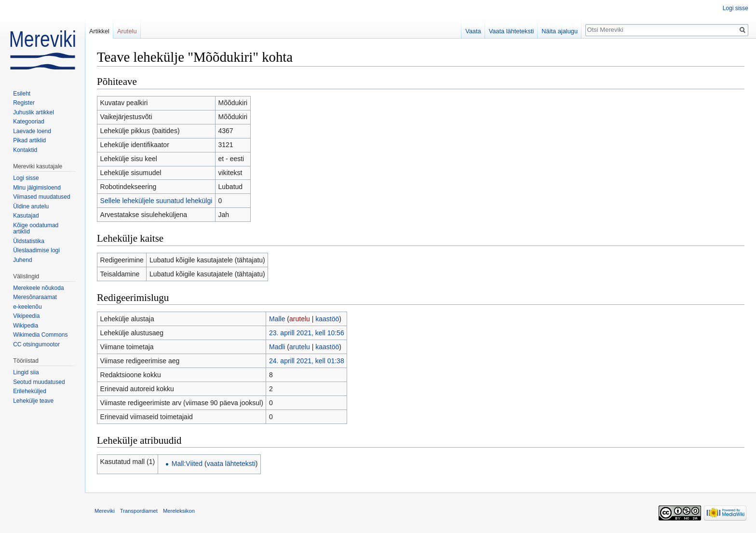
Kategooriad (29, 122)
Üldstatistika (29, 241)
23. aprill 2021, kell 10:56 (307, 333)
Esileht (22, 94)
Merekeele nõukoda (38, 288)
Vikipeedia (26, 316)
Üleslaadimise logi (36, 250)
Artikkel (99, 31)
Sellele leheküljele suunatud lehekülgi (156, 201)
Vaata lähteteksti (512, 31)
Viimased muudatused (42, 197)
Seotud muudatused (39, 382)
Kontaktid (25, 150)
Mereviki (105, 511)
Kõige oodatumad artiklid (36, 229)
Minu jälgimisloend (37, 188)
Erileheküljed (30, 391)
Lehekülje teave (33, 401)
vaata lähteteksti (231, 464)
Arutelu (127, 31)
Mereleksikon (179, 511)
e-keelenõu (27, 307)
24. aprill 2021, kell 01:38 (307, 361)
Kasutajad (26, 216)
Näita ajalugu (560, 31)
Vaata (473, 31)
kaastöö (327, 319)
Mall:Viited (187, 464)
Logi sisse (736, 8)
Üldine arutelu (31, 206)
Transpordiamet (139, 511)
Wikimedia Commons (40, 335)
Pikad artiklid (29, 140)
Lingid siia (26, 372)
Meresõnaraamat (35, 297)
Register (24, 103)
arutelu (300, 319)
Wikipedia (26, 326)
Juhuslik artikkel (34, 112)
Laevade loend (32, 131)
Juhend (22, 260)
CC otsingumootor (36, 344)
